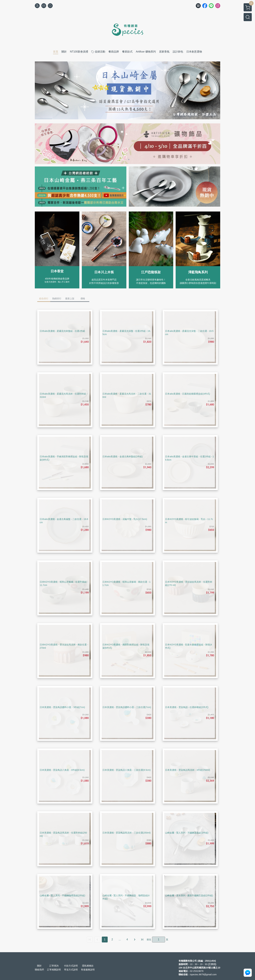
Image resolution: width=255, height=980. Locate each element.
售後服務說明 (88, 970)
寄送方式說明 (71, 970)
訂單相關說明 (54, 970)
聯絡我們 (39, 970)
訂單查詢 (54, 966)
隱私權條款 (88, 966)
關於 (39, 966)
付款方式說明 (71, 966)
